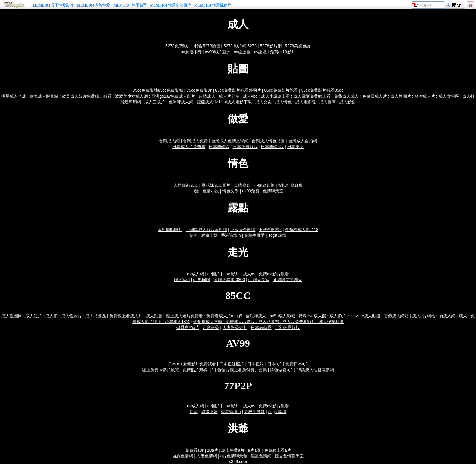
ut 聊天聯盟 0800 (229, 280)
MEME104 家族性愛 (94, 5)
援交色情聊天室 (289, 456)
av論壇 (260, 52)
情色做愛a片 (282, 370)
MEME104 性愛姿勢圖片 (171, 5)
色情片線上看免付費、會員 (242, 370)
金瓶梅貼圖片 (170, 230)
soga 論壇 (277, 235)
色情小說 (211, 191)
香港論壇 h (231, 235)
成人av (249, 274)
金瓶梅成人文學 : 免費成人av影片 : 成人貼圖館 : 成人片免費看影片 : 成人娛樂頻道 (268, 322)
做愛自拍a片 (188, 328)
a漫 (196, 191)
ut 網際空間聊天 (287, 280)
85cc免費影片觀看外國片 (238, 90)
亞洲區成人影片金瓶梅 (206, 230)
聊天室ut (182, 280)
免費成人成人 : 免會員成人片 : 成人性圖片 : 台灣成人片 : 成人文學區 (397, 96)
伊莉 (194, 235)
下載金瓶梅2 (270, 230)
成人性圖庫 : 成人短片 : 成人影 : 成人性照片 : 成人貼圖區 (54, 316)
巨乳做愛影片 (287, 328)
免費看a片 (194, 450)
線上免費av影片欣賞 (161, 370)
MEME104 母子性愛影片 (53, 5)
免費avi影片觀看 (274, 274)
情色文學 (230, 191)
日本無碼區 (219, 147)
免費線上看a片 (278, 450)
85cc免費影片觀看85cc (322, 90)
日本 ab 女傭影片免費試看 (192, 364)
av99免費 (251, 191)
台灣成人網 (169, 141)
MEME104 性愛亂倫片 (213, 5)
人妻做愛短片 (235, 328)
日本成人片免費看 (189, 147)
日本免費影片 (245, 147)
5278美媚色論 (298, 46)
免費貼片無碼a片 (198, 370)
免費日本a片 (297, 364)
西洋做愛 (211, 328)
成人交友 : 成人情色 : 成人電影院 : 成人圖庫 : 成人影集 (305, 102)
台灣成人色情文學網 (230, 141)
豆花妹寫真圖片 (216, 185)
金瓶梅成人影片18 (302, 230)
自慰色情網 (183, 456)
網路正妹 (209, 235)
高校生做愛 (255, 235)
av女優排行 (191, 52)
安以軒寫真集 (290, 185)
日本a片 (275, 364)
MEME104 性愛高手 (130, 5)
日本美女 (295, 147)
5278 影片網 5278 (240, 46)
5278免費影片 (178, 46)
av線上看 (242, 52)
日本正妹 (256, 364)
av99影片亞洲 (218, 52)
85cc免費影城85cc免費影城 (158, 90)
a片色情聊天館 (234, 456)
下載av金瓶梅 (243, 230)
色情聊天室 (273, 191)
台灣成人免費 (195, 141)
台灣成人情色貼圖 (268, 141)
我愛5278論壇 (207, 46)
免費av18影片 (283, 52)
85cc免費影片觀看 (281, 90)
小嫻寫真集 (264, 185)
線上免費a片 (233, 450)
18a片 (213, 450)
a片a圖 (254, 450)
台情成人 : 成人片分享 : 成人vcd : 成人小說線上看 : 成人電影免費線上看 (265, 96)
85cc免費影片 (199, 90)
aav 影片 (231, 274)
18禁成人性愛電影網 (315, 370)
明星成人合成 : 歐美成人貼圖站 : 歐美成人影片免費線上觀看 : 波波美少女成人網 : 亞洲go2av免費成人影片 (99, 96)
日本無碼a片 (272, 147)
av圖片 (214, 274)
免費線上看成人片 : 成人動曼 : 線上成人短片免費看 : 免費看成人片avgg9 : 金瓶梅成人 (188, 316)
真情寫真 (242, 185)
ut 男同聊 (202, 280)
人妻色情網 (207, 456)
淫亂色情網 (261, 456)
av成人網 (196, 274)
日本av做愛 (261, 328)
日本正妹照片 (232, 364)
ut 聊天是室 (259, 280)
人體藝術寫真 (186, 185)
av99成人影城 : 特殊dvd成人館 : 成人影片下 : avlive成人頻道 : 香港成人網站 (339, 316)
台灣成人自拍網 (303, 141)
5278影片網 (271, 46)
